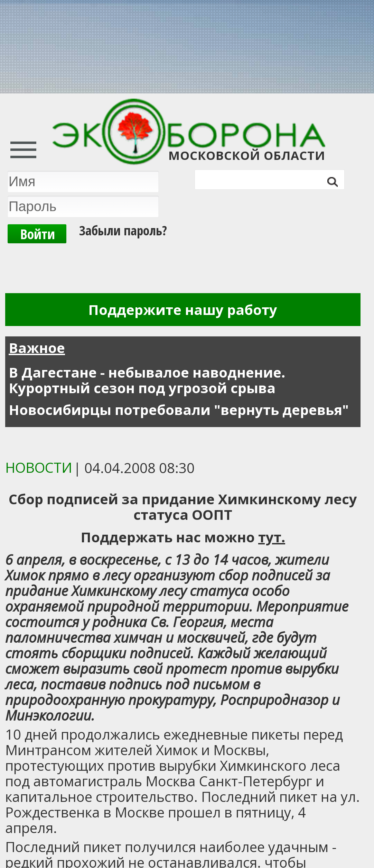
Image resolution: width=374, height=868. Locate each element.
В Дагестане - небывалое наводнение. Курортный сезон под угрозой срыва (147, 380)
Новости (39, 467)
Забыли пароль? (123, 230)
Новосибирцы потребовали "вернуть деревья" (179, 410)
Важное (37, 348)
